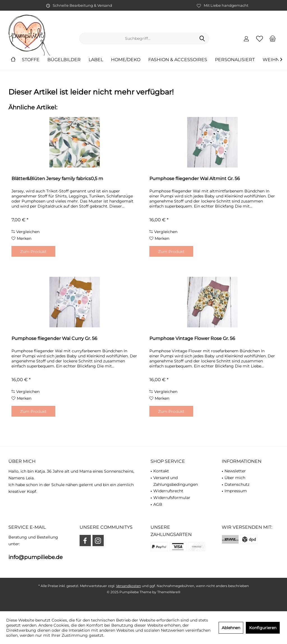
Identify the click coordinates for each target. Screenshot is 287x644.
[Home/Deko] (126, 60)
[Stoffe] (31, 60)
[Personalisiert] (235, 60)
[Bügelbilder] (64, 60)
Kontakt (161, 471)
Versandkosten (129, 586)
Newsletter (235, 471)
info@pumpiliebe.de (35, 557)
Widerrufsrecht (168, 491)
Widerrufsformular (172, 498)
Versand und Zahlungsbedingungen (176, 481)
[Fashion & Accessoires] (178, 60)
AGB (158, 504)
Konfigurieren (263, 628)
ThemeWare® (169, 592)
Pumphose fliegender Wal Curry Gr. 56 (54, 338)
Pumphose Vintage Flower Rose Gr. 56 (192, 338)
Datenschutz (237, 484)
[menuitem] (273, 38)
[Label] (96, 60)
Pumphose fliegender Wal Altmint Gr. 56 (195, 179)
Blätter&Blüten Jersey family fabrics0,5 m (57, 179)
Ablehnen (231, 628)
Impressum (236, 491)
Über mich (235, 478)
